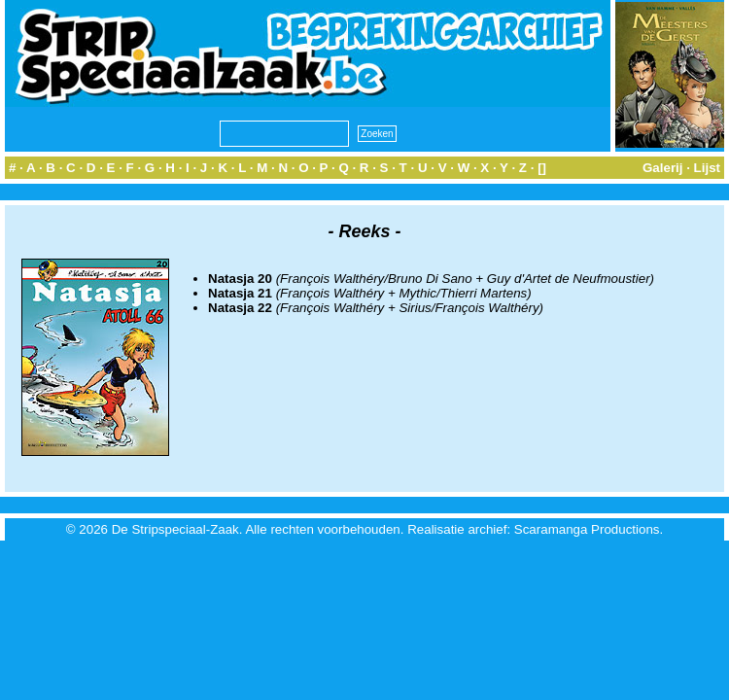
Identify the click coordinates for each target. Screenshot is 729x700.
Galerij (663, 168)
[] (542, 168)
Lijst (707, 168)
